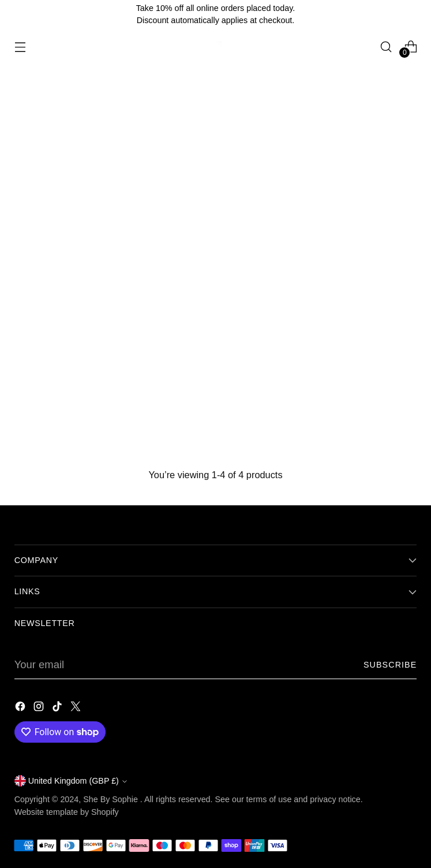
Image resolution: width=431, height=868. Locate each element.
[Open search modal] (386, 46)
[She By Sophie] (216, 47)
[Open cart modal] (411, 46)
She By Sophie (112, 799)
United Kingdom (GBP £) (71, 781)
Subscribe (390, 665)
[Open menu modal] (20, 46)
